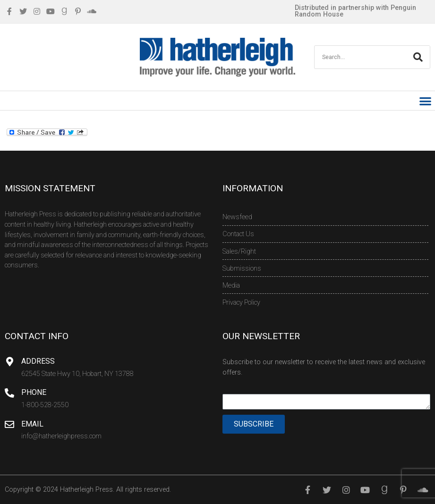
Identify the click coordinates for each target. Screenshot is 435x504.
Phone (34, 392)
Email (32, 424)
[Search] (418, 57)
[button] (426, 101)
